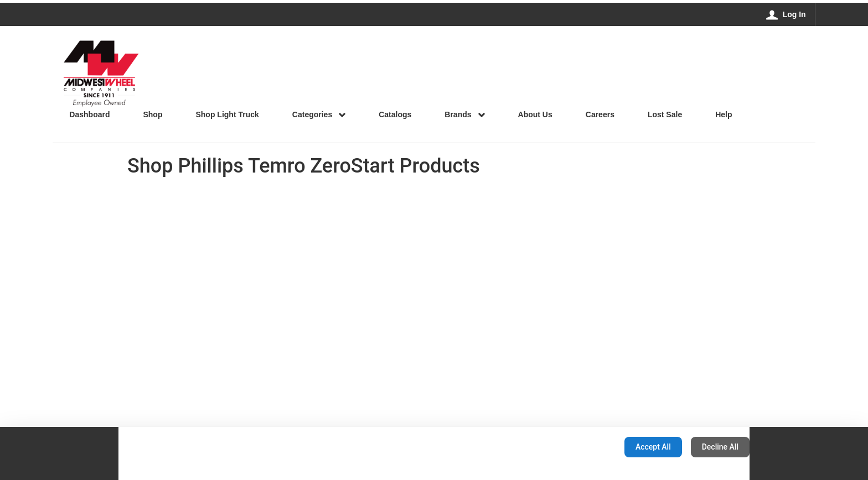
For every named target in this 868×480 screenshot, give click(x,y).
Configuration (581, 447)
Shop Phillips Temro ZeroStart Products (304, 166)
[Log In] (786, 14)
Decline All (720, 447)
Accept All (653, 447)
